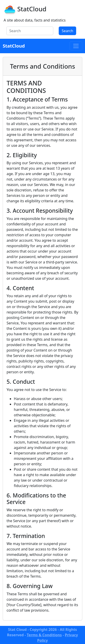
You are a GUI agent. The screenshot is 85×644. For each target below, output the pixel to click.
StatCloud (32, 9)
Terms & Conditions (44, 635)
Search (67, 31)
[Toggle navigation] (76, 46)
